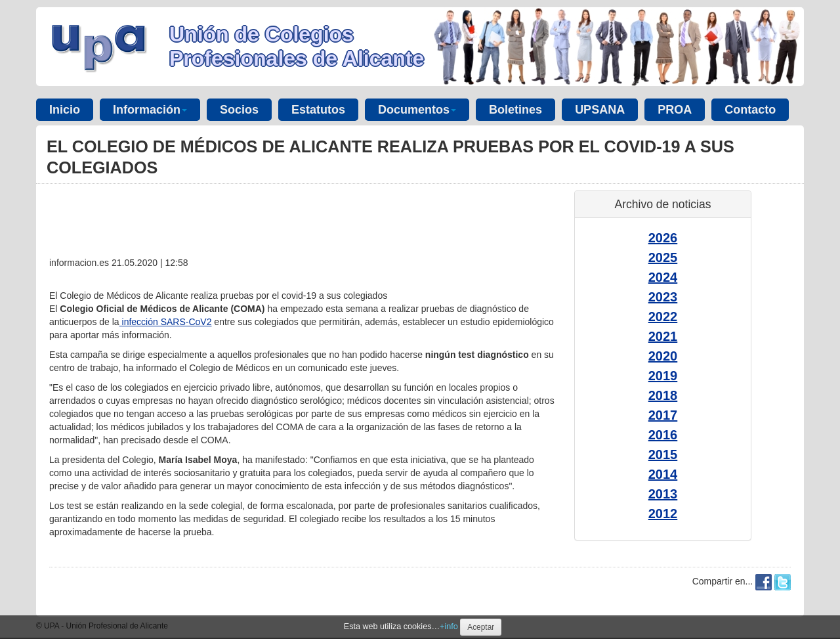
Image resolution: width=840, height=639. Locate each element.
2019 (663, 376)
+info (449, 627)
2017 (663, 415)
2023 (663, 297)
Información (150, 110)
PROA (675, 110)
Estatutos (318, 110)
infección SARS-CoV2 (166, 322)
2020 (663, 356)
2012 (663, 514)
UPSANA (600, 110)
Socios (239, 110)
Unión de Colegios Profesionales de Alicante (297, 46)
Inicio (65, 110)
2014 (663, 474)
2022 (663, 317)
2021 (663, 336)
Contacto (750, 110)
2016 (663, 435)
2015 (663, 454)
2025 (663, 257)
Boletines (515, 110)
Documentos (417, 110)
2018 (663, 395)
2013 (663, 494)
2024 (663, 277)
